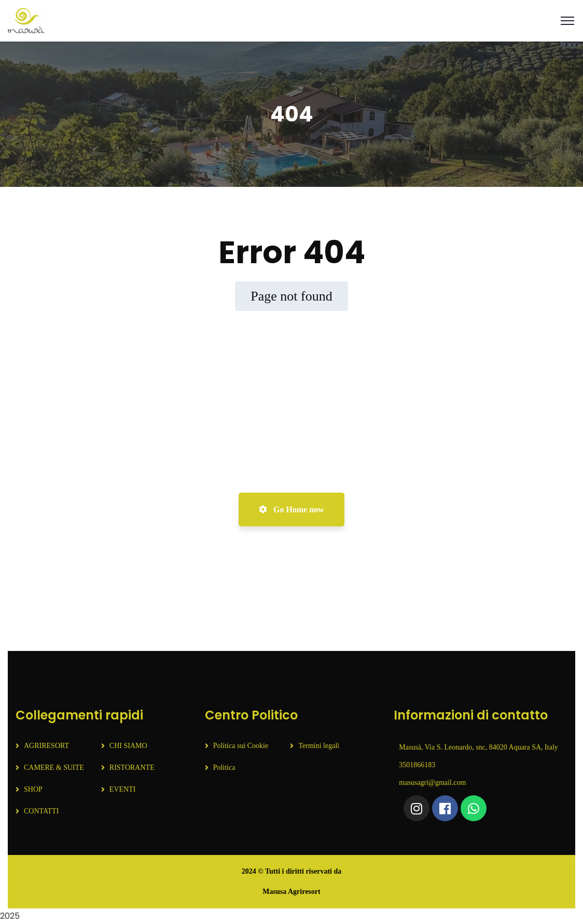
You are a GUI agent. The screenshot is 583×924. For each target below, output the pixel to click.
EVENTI (123, 789)
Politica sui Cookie (241, 746)
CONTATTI (41, 811)
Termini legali (319, 746)
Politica (224, 767)
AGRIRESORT (46, 746)
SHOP (33, 789)
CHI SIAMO (128, 746)
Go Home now (291, 509)
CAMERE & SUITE (54, 767)
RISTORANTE (132, 767)
